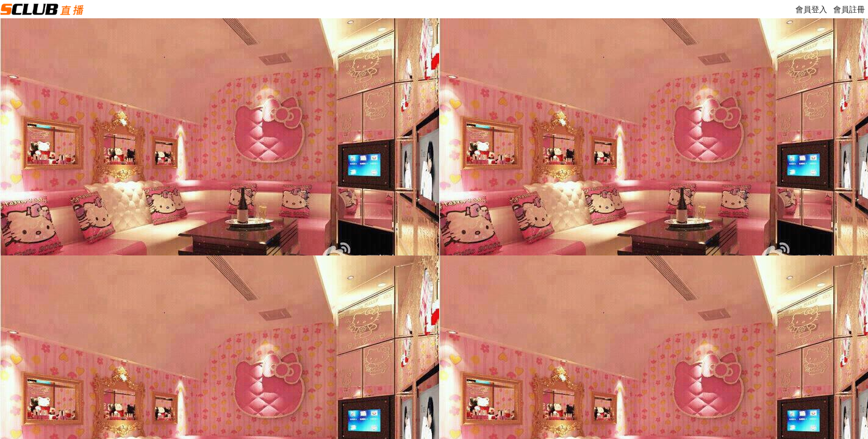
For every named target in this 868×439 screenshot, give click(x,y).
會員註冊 (849, 9)
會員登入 (811, 9)
